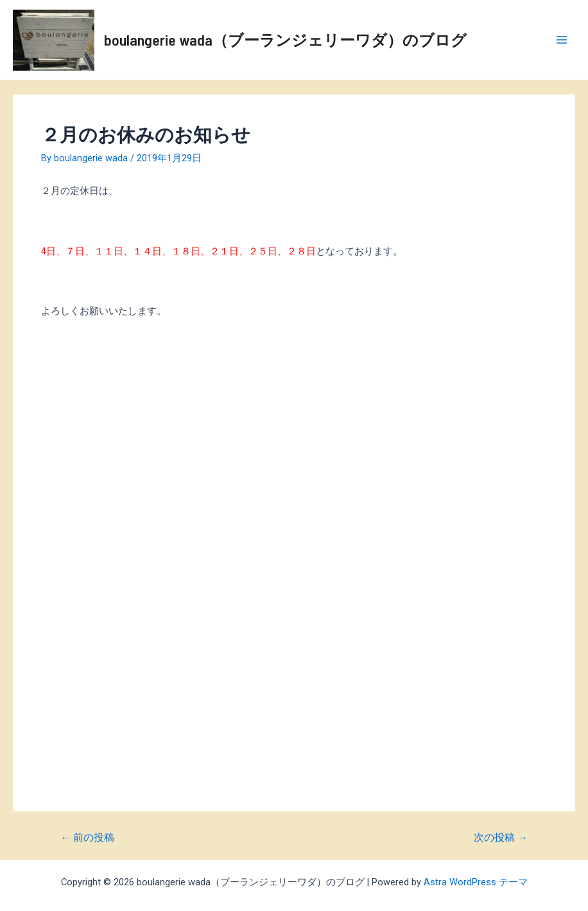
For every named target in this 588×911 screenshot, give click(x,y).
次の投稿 (501, 838)
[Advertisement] (294, 454)
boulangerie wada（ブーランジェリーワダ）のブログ (285, 40)
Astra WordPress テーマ (476, 882)
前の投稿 (87, 838)
